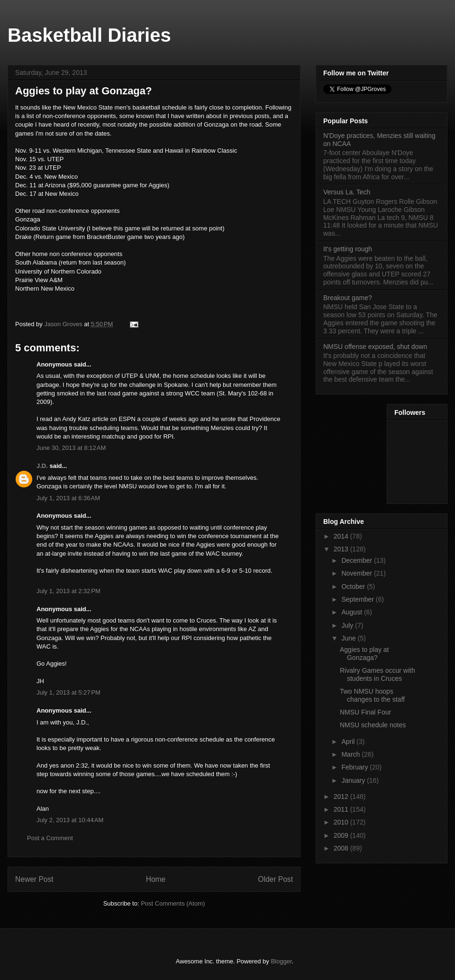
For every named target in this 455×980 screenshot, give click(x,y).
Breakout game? (348, 298)
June (349, 638)
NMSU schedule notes (373, 725)
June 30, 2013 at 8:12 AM (71, 448)
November (357, 573)
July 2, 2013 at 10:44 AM (70, 820)
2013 (342, 549)
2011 (342, 809)
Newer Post (34, 879)
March (351, 754)
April (349, 742)
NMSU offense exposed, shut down (375, 347)
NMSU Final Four (365, 712)
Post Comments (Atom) (173, 903)
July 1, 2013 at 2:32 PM (68, 591)
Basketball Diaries (89, 35)
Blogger (281, 961)
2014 (342, 536)
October (354, 586)
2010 (342, 822)
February (355, 767)
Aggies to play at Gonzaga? (364, 654)
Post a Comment (50, 838)
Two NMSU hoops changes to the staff (372, 695)
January (354, 780)
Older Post (275, 879)
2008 (342, 848)
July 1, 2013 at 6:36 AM (68, 498)
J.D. (42, 466)
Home (156, 879)
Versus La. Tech (347, 192)
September (358, 599)
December (357, 560)
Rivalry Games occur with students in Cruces (378, 674)
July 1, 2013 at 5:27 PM (68, 692)
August (352, 612)
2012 (342, 797)
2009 (342, 835)
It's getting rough (348, 249)
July (348, 625)
